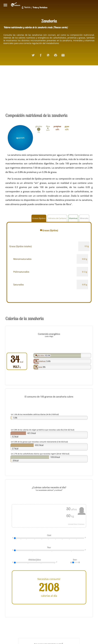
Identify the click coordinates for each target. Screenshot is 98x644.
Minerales (84, 218)
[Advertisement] (49, 88)
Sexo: (75, 560)
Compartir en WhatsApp (49, 56)
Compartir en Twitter (34, 56)
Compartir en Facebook (42, 56)
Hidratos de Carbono (57, 218)
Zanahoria (49, 21)
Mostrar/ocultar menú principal (5, 5)
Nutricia (27, 7)
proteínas (41, 361)
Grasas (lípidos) (39, 218)
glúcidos (41, 355)
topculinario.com (16, 5)
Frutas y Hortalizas (40, 7)
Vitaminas (73, 218)
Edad (49, 535)
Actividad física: (35, 560)
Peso (49, 547)
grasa (40, 367)
